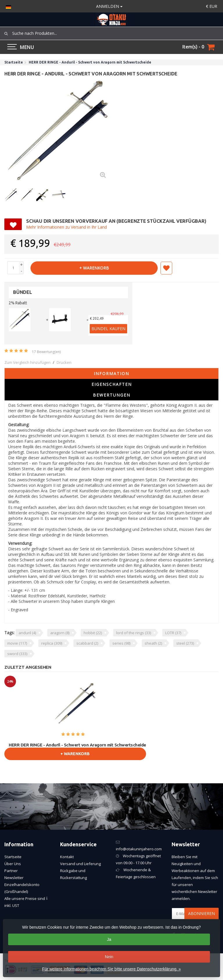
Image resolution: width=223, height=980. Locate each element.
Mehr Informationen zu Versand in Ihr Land (66, 227)
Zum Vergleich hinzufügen (27, 362)
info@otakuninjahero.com (139, 849)
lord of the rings (134, 633)
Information (111, 374)
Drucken (64, 362)
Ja (109, 939)
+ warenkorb (94, 268)
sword (17, 654)
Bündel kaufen (108, 329)
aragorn (60, 633)
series (121, 643)
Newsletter (14, 878)
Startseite (13, 857)
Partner (11, 871)
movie (17, 643)
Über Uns (13, 864)
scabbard (87, 643)
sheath (153, 643)
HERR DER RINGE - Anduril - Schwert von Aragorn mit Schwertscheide (77, 745)
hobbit (93, 633)
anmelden (109, 6)
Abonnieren (202, 913)
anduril (27, 633)
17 (46, 352)
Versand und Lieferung (80, 864)
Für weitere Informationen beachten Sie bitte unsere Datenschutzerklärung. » (111, 969)
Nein (109, 957)
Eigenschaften (112, 384)
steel (185, 643)
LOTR (173, 633)
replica (52, 643)
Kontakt (67, 857)
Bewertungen (112, 395)
